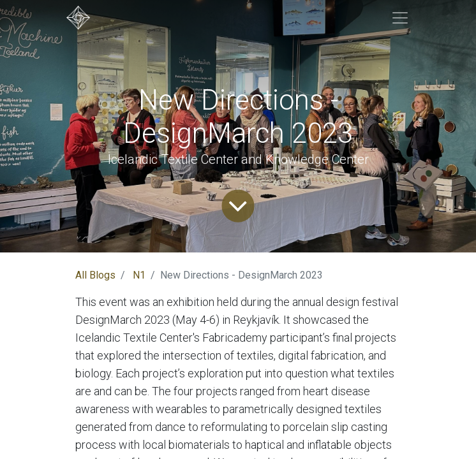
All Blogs (95, 275)
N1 (139, 275)
